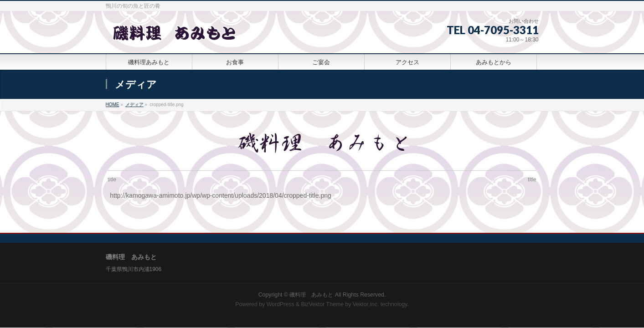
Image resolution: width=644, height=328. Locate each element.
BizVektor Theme (322, 302)
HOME (113, 105)
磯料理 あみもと (311, 292)
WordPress (281, 302)
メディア (134, 105)
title (112, 179)
